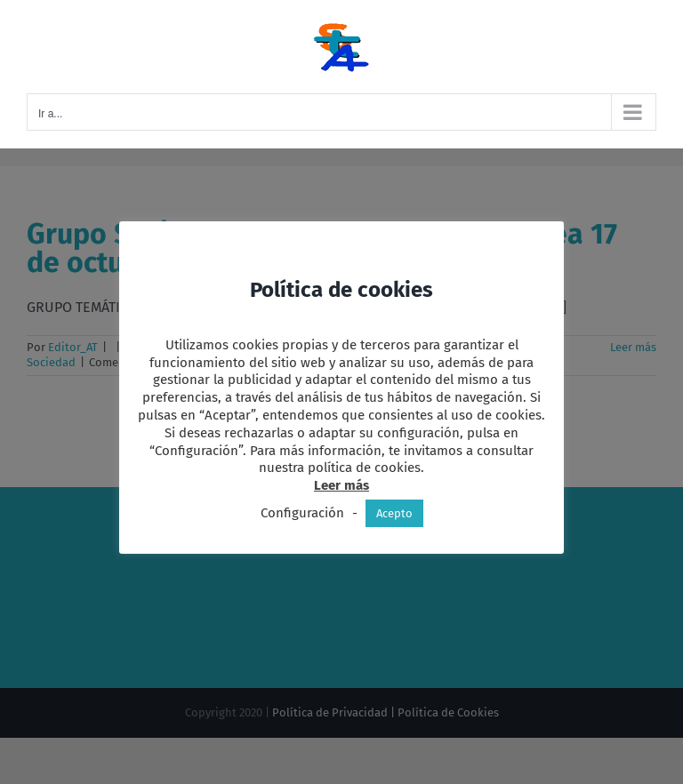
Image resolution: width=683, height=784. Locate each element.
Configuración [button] (302, 513)
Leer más (341, 485)
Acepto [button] (394, 513)
